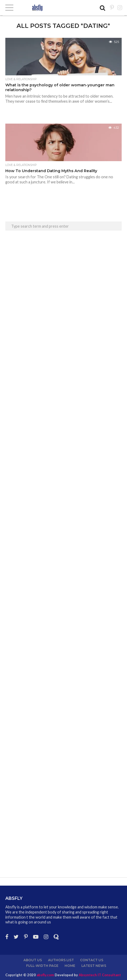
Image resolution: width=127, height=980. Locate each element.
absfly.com (45, 975)
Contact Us (92, 960)
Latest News (94, 966)
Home (70, 966)
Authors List (61, 960)
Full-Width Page (42, 966)
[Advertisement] (63, 309)
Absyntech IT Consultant (100, 975)
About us (33, 960)
